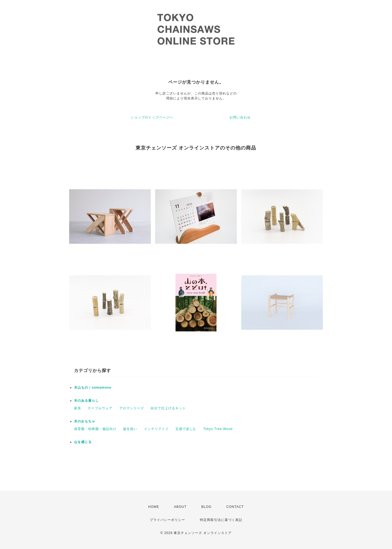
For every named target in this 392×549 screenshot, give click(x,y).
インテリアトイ (156, 429)
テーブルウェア (100, 408)
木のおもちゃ (85, 421)
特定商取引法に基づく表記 (221, 520)
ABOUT (180, 507)
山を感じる (83, 442)
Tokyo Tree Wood (218, 429)
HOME (154, 507)
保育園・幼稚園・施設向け (95, 429)
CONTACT (235, 507)
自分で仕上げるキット (168, 408)
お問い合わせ (240, 117)
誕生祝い (130, 429)
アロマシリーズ (132, 408)
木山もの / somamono (93, 388)
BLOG (206, 507)
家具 (78, 408)
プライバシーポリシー (167, 520)
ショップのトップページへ (152, 117)
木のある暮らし (86, 401)
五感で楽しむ (186, 429)
